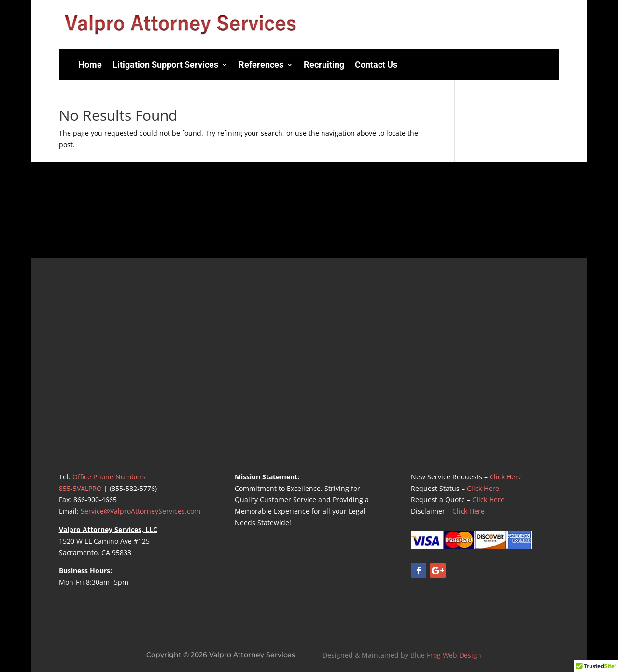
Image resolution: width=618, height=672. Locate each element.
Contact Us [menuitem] (376, 64)
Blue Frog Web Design (446, 655)
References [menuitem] (261, 64)
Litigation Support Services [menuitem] (165, 64)
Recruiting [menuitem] (324, 64)
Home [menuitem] (90, 64)
